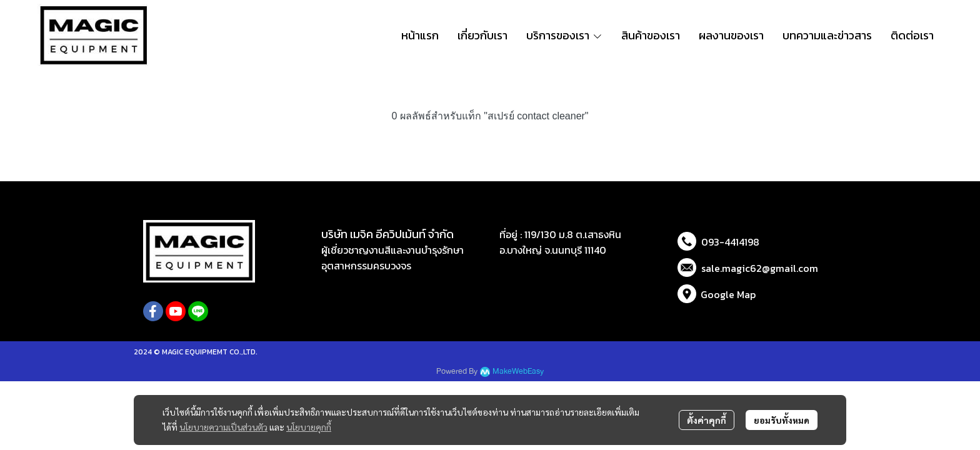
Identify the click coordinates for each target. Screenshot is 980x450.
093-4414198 (730, 242)
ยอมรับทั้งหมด (782, 420)
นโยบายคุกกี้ (309, 427)
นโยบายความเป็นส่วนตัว (223, 427)
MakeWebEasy (518, 372)
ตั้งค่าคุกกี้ (707, 420)
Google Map (728, 294)
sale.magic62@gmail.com (760, 268)
